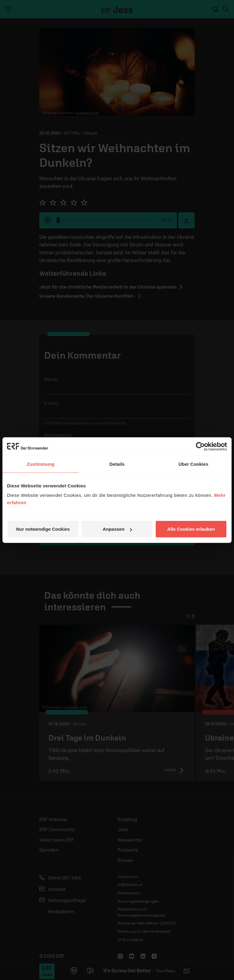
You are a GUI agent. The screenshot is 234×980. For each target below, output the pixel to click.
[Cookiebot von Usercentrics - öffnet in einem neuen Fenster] (200, 446)
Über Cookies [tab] (193, 464)
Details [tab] (117, 464)
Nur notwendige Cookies (43, 529)
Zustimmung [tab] (41, 464)
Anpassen (117, 529)
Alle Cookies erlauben (191, 529)
